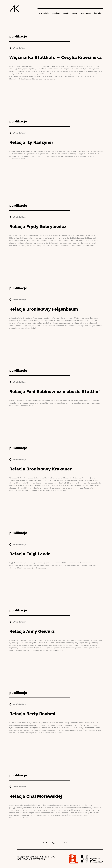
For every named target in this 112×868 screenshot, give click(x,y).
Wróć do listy (19, 48)
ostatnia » (65, 843)
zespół (66, 13)
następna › (54, 843)
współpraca (86, 13)
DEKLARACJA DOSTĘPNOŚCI (31, 859)
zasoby (75, 13)
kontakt (98, 13)
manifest (56, 13)
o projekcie (44, 13)
